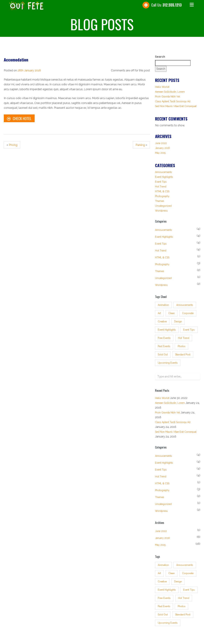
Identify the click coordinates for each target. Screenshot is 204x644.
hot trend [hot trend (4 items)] (184, 336)
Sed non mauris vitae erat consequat (176, 106)
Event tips (161, 182)
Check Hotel (19, 118)
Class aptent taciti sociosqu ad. (173, 101)
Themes (160, 201)
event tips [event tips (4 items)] (189, 328)
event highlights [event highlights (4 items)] (167, 328)
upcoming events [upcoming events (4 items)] (168, 361)
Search (160, 57)
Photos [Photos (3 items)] (182, 344)
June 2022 (161, 143)
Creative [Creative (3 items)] (162, 319)
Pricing (13, 145)
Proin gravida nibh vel (168, 97)
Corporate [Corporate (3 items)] (188, 311)
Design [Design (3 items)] (178, 319)
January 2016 (162, 148)
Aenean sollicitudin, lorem (170, 92)
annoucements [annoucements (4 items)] (185, 303)
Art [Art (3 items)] (159, 311)
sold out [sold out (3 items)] (163, 352)
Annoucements (164, 172)
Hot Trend (161, 187)
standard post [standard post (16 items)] (183, 352)
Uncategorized (163, 206)
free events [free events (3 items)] (164, 336)
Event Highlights (164, 177)
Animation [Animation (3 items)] (163, 303)
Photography (162, 196)
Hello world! (162, 87)
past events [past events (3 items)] (164, 344)
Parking (140, 145)
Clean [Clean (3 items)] (172, 311)
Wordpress (161, 211)
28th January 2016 (29, 70)
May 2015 (160, 153)
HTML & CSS (162, 191)
